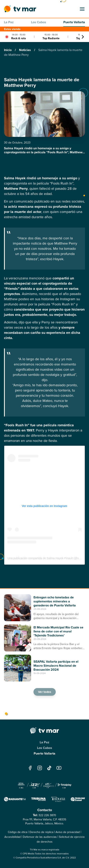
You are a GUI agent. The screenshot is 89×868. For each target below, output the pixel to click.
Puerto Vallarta (74, 22)
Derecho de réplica (41, 832)
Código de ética (18, 832)
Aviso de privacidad (68, 832)
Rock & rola (19, 38)
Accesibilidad (13, 837)
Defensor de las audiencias (40, 837)
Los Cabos (39, 22)
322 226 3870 (47, 815)
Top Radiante (51, 38)
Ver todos (44, 692)
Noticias (25, 50)
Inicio (8, 50)
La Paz (9, 22)
